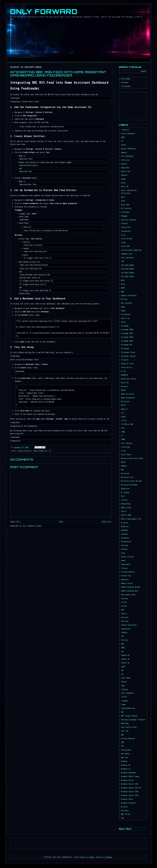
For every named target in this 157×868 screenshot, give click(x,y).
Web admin (125, 754)
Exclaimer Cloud (128, 352)
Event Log (125, 318)
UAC (122, 712)
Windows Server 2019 (130, 795)
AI (122, 141)
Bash (123, 197)
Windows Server (128, 780)
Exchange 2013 (127, 333)
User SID (125, 731)
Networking (126, 504)
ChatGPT (124, 224)
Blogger (124, 216)
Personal (125, 83)
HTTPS (123, 405)
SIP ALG (124, 640)
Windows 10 (126, 765)
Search (124, 614)
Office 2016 (126, 515)
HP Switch (125, 402)
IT (50, 451)
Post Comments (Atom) (32, 526)
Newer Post (16, 522)
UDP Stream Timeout (129, 716)
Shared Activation (129, 625)
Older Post (107, 522)
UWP (122, 735)
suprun (91, 857)
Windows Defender (128, 773)
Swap (123, 686)
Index (123, 417)
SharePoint (126, 629)
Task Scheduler (128, 693)
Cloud (123, 243)
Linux (123, 451)
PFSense (124, 549)
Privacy (124, 568)
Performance (126, 542)
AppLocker (125, 168)
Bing (123, 201)
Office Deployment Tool (131, 519)
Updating (125, 723)
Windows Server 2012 (130, 784)
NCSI (123, 496)
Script (124, 606)
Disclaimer (126, 79)
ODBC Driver (126, 508)
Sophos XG (125, 663)
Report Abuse (125, 829)
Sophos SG (125, 659)
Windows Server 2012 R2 (131, 788)
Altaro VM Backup (128, 149)
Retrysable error (128, 595)
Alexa (123, 145)
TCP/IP (124, 697)
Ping (123, 553)
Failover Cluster (128, 356)
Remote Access (127, 583)
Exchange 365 (127, 345)
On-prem (124, 523)
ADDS (123, 137)
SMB (122, 644)
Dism (123, 284)
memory (124, 466)
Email (123, 311)
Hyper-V (124, 409)
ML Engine (125, 493)
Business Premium (128, 220)
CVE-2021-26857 (128, 269)
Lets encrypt (127, 443)
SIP (122, 636)
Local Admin (126, 455)
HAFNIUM (124, 375)
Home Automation (40, 451)
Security (125, 617)
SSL (122, 674)
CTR (122, 261)
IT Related (126, 86)
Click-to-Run (127, 239)
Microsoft (125, 474)
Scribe (124, 602)
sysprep (124, 689)
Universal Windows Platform (133, 720)
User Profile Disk (129, 727)
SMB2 (123, 648)
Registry (125, 580)
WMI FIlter (126, 814)
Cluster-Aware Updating (131, 250)
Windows (124, 761)
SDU (122, 610)
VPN (122, 742)
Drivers (124, 299)
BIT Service (126, 208)
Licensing (125, 447)
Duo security (127, 303)
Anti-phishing (127, 156)
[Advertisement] (126, 106)
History (124, 386)
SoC (122, 652)
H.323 (123, 371)
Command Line (127, 254)
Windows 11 (126, 769)
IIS (122, 413)
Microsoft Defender (129, 485)
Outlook (124, 534)
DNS (122, 292)
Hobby (123, 390)
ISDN (123, 432)
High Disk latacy (128, 379)
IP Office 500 (127, 424)
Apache (124, 164)
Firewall (125, 360)
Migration (125, 489)
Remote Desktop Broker (131, 587)
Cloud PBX (125, 246)
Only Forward (44, 11)
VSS (122, 746)
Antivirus (125, 160)
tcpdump (124, 701)
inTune (124, 420)
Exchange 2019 (127, 341)
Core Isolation (128, 258)
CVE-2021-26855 (128, 265)
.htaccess (125, 130)
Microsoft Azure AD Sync (132, 481)
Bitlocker (125, 212)
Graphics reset (128, 364)
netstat (124, 500)
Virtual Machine (128, 739)
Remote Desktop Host (130, 591)
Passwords (125, 538)
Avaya (123, 179)
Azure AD (125, 187)
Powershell (126, 564)
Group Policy (127, 368)
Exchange (125, 326)
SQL (122, 670)
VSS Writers (126, 750)
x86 (122, 818)
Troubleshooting (128, 708)
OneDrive (125, 527)
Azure (123, 183)
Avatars (124, 175)
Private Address (128, 572)
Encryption (126, 314)
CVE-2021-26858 (128, 273)
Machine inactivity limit (132, 458)
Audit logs (126, 171)
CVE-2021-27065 (128, 277)
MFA (122, 470)
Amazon (124, 153)
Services (125, 621)
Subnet (124, 682)
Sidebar (124, 633)
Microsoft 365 (127, 477)
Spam (123, 667)
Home (61, 522)
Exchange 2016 (127, 337)
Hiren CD (125, 383)
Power (123, 561)
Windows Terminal (128, 803)
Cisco (123, 235)
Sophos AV (125, 655)
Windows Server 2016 (130, 792)
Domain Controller (129, 296)
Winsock (124, 807)
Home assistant (25, 451)
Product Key (126, 576)
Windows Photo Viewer (130, 776)
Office (124, 511)
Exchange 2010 (127, 330)
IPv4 (123, 428)
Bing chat (125, 205)
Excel (123, 322)
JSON (123, 439)
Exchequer (125, 349)
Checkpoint (126, 231)
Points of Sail (128, 557)
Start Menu (126, 678)
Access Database (128, 134)
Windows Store (127, 799)
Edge (123, 307)
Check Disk (126, 227)
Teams (123, 705)
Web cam (124, 758)
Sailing (124, 599)
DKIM (123, 288)
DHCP (123, 280)
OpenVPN (124, 530)
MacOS (123, 462)
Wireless (125, 811)
